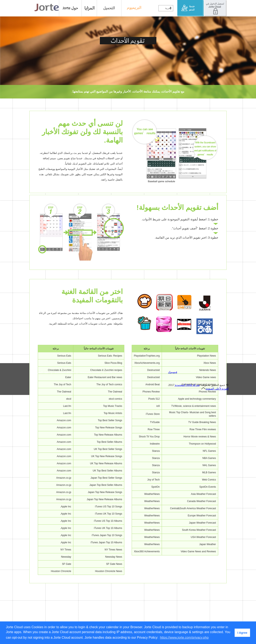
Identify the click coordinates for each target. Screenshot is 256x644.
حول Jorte (70, 8)
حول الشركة (42, 621)
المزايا (89, 8)
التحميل (109, 8)
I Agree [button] (242, 633)
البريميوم (133, 8)
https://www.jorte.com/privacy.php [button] (184, 638)
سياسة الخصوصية (90, 621)
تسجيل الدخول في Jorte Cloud (215, 8)
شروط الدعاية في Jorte (120, 621)
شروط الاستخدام (64, 621)
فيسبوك (173, 621)
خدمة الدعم (191, 8)
